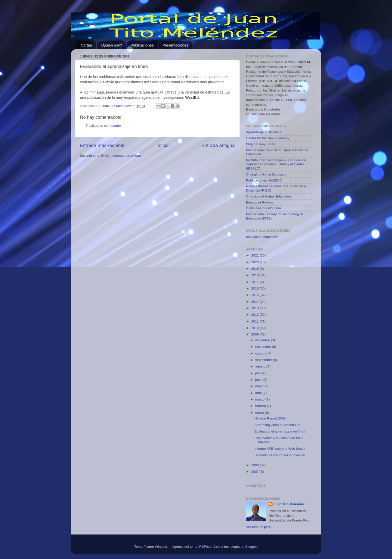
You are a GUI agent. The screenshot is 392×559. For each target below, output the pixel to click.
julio (259, 373)
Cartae (86, 45)
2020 (255, 262)
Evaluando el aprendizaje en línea (280, 431)
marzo (260, 399)
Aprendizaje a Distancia (264, 132)
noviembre (264, 347)
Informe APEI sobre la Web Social (280, 449)
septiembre (264, 360)
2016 (255, 288)
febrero (261, 406)
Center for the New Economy (268, 138)
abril (259, 393)
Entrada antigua (218, 145)
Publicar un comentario (103, 126)
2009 (255, 334)
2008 (255, 465)
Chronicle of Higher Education (268, 196)
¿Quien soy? (111, 45)
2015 (255, 295)
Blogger (251, 547)
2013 (255, 308)
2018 (255, 275)
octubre (261, 353)
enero (260, 413)
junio (259, 380)
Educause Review (259, 202)
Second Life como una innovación (280, 455)
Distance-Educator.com (263, 208)
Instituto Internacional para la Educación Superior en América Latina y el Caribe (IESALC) (276, 164)
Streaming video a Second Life (277, 425)
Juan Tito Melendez (289, 504)
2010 (255, 328)
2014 (255, 302)
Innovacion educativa (262, 237)
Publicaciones (142, 45)
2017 (255, 282)
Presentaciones (175, 45)
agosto (261, 366)
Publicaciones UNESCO (264, 180)
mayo (260, 386)
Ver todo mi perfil (259, 527)
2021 (255, 255)
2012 (255, 315)
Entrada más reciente (102, 145)
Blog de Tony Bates (260, 144)
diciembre (263, 340)
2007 (255, 472)
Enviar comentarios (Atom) (121, 156)
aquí (100, 92)
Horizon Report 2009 (270, 418)
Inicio (163, 145)
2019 (255, 269)
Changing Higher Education (267, 174)
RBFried (205, 547)
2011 (255, 321)
